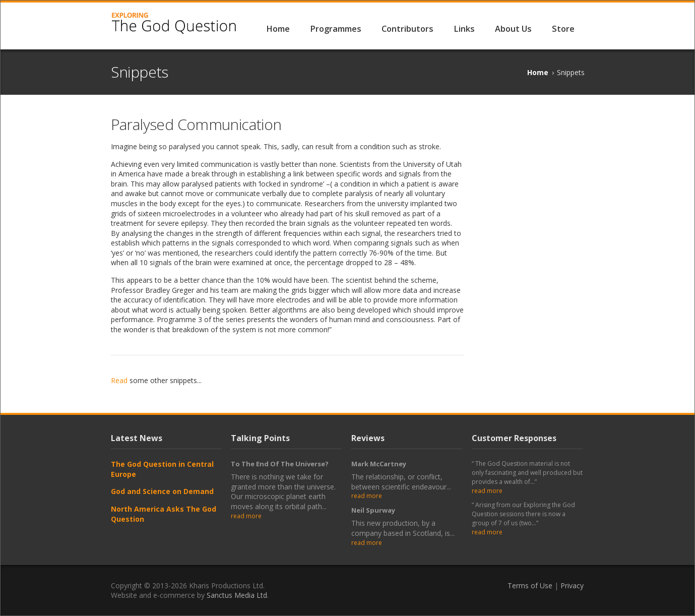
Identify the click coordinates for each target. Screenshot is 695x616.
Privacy (572, 586)
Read (119, 380)
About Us (513, 29)
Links (464, 29)
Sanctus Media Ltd (237, 595)
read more (246, 516)
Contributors (407, 29)
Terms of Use (530, 586)
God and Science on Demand (162, 491)
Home (278, 29)
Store (563, 29)
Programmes (336, 29)
